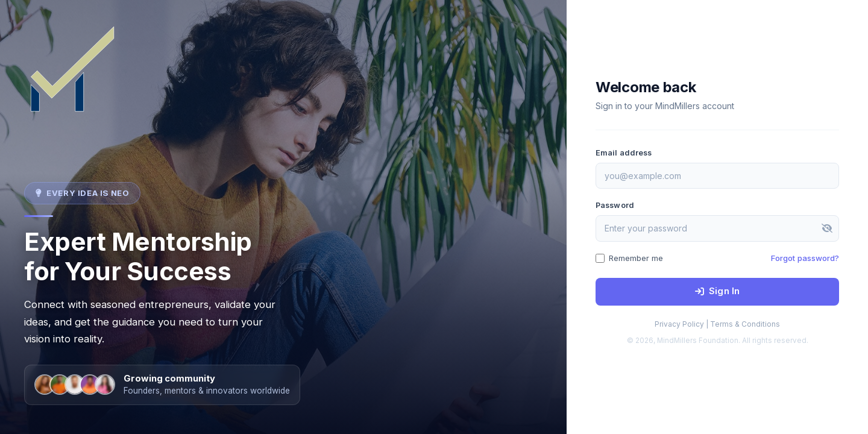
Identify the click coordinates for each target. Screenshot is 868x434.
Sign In (717, 291)
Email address (624, 153)
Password (615, 205)
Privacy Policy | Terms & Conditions (717, 324)
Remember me (629, 258)
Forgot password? (805, 258)
